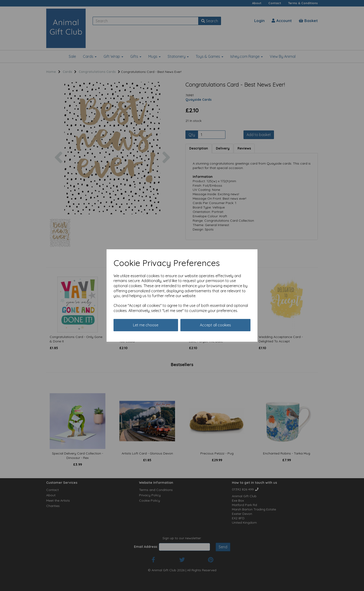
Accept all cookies (215, 325)
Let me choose (146, 325)
